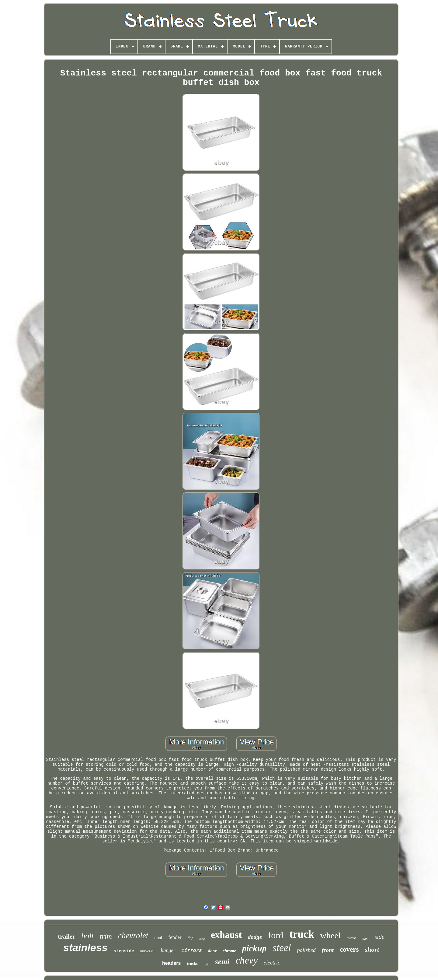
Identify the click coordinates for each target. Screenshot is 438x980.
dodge (255, 937)
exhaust (226, 935)
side (379, 937)
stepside (124, 951)
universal (148, 951)
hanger (168, 950)
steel (282, 948)
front (328, 950)
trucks (192, 963)
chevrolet (133, 936)
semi (222, 962)
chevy (247, 960)
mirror (352, 938)
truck (302, 934)
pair (206, 964)
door (212, 951)
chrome (229, 951)
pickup (254, 948)
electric (272, 963)
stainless (85, 947)
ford (276, 935)
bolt (87, 936)
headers (171, 963)
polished (306, 950)
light (365, 939)
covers (349, 949)
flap (191, 938)
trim (106, 936)
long (202, 939)
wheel (330, 935)
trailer (66, 936)
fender (175, 937)
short (372, 949)
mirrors (192, 951)
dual (158, 938)
